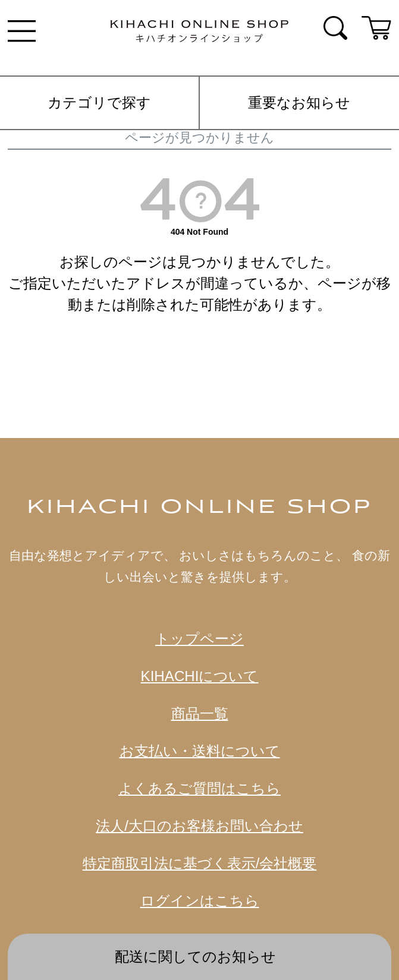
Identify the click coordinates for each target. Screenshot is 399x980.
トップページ (199, 639)
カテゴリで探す (99, 103)
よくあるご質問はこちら (199, 788)
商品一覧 (200, 713)
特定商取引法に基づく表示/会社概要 (200, 863)
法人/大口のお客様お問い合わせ (199, 826)
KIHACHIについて (200, 676)
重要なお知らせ (299, 103)
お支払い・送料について (200, 751)
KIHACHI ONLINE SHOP (199, 508)
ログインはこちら (200, 901)
